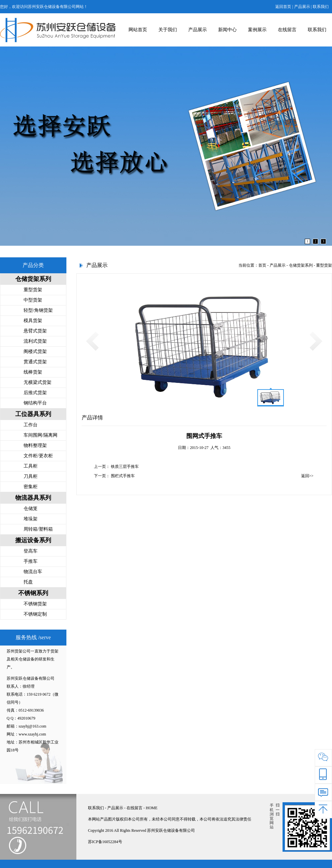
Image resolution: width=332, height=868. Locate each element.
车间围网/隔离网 (41, 435)
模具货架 (33, 321)
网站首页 (138, 30)
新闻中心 (227, 30)
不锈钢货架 (35, 604)
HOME (152, 808)
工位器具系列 (33, 414)
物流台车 (33, 572)
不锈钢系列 (33, 593)
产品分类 (33, 265)
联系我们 (321, 7)
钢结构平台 (35, 403)
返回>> (307, 476)
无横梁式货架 (38, 382)
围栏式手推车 (123, 476)
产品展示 (302, 7)
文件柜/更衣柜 (38, 456)
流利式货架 (35, 341)
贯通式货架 (35, 362)
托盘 (28, 582)
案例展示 (257, 30)
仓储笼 (31, 509)
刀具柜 (31, 476)
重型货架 (33, 290)
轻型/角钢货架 (38, 310)
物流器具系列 (33, 498)
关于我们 (168, 30)
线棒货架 (33, 372)
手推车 (31, 561)
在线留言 (287, 30)
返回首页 (283, 7)
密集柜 (31, 487)
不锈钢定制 (35, 614)
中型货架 (33, 300)
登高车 (31, 551)
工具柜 (31, 466)
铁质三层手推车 (125, 467)
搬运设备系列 (33, 540)
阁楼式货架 (35, 351)
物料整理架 (35, 445)
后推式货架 (35, 393)
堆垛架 (31, 519)
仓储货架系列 (33, 279)
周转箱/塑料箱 (38, 529)
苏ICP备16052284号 (105, 842)
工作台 (31, 425)
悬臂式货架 (35, 331)
